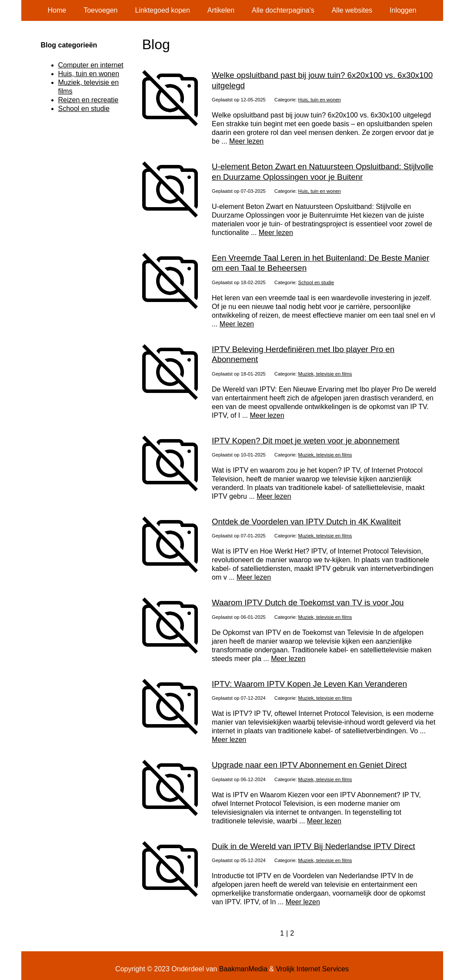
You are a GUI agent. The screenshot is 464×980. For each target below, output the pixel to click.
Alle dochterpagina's (283, 10)
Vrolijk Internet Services (312, 969)
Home (57, 10)
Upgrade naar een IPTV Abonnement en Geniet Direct (309, 765)
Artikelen (221, 10)
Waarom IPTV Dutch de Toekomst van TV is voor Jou (308, 602)
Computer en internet (91, 65)
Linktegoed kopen (163, 10)
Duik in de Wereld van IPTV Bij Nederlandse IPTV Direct (313, 846)
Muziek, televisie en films (325, 374)
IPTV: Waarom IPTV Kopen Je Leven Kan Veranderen (309, 684)
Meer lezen (246, 141)
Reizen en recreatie (88, 100)
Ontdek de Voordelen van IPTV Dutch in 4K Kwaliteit (306, 522)
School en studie (316, 282)
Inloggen (403, 10)
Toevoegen (100, 10)
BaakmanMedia (243, 969)
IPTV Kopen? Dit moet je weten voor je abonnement (305, 441)
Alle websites (352, 10)
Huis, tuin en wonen (320, 100)
